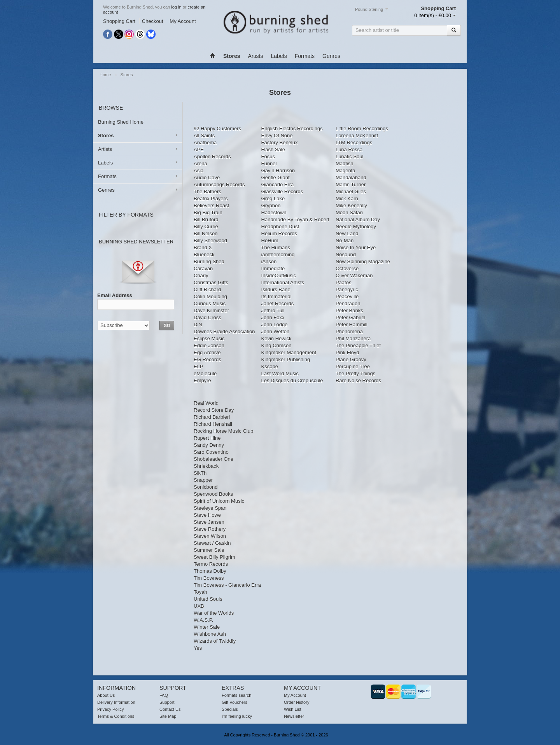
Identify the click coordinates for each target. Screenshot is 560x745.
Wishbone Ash (210, 634)
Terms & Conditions (116, 716)
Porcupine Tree (353, 366)
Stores (127, 75)
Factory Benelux (280, 143)
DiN (198, 324)
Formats (305, 56)
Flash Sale (273, 150)
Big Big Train (208, 212)
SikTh (200, 473)
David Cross (207, 317)
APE (199, 150)
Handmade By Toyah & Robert (295, 219)
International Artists (283, 282)
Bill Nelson (206, 233)
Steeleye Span (210, 508)
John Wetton (276, 331)
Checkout (153, 21)
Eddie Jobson (209, 345)
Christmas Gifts (211, 282)
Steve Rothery (210, 529)
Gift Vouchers (234, 702)
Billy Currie (206, 226)
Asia (199, 171)
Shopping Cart (119, 21)
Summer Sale (209, 550)
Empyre (202, 380)
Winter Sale (207, 627)
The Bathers (207, 191)
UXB (199, 606)
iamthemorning (278, 254)
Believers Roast (211, 205)
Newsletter (294, 716)
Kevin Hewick (276, 338)
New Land (347, 233)
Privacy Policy (110, 709)
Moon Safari (349, 212)
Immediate (273, 268)
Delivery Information (116, 702)
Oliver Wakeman (354, 275)
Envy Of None (277, 136)
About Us (106, 695)
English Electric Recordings (292, 129)
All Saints (204, 136)
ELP (199, 366)
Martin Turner (351, 185)
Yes (198, 648)
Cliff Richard (207, 289)
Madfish (345, 164)
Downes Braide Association (224, 331)
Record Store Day (214, 410)
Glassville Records (282, 191)
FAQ (164, 695)
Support (167, 702)
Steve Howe (207, 515)
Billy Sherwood (210, 240)
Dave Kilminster (211, 310)
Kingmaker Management (289, 352)
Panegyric (347, 289)
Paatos (343, 282)
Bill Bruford (206, 219)
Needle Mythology (356, 226)
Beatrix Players (211, 198)
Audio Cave (207, 178)
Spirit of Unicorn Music (219, 501)
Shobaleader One (213, 459)
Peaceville (347, 296)
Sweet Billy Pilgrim (214, 557)
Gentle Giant (276, 178)
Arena (200, 164)
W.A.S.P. (203, 620)
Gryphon (271, 205)
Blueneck (204, 254)
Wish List (293, 709)
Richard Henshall (213, 424)
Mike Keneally (351, 205)
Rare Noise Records (358, 380)
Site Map (168, 716)
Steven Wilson (210, 536)
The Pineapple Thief (358, 345)
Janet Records (278, 303)
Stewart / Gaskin (212, 543)
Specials (230, 709)
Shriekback (206, 466)
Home (106, 75)
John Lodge (275, 324)
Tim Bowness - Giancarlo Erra (227, 585)
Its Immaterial (276, 296)
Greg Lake (273, 198)
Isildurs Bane (276, 289)
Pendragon (348, 303)
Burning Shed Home (121, 122)
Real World (206, 403)
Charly (201, 275)
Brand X (203, 247)
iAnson (269, 261)
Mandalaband (351, 178)
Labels (279, 56)
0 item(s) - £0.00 (433, 15)
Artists (256, 56)
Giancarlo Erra (278, 185)
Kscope (270, 366)
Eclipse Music (209, 338)
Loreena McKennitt (357, 136)
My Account (183, 21)
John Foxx (273, 317)
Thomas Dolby (210, 571)
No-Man (345, 240)
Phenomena (349, 331)
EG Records (207, 359)
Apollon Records (212, 157)
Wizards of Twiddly (215, 641)
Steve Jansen (209, 522)
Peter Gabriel (351, 317)
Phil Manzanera (353, 338)
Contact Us (170, 709)
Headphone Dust (280, 226)
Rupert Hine (207, 438)
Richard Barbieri (212, 417)
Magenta (346, 171)
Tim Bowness (209, 578)
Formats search (236, 695)
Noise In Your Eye (356, 247)
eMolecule (205, 373)
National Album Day (358, 219)
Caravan (203, 268)
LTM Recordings (354, 143)
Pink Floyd (347, 352)
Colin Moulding (210, 296)
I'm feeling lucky (237, 716)
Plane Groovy (351, 359)
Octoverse (347, 268)
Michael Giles (351, 191)
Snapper (203, 480)
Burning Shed (209, 261)
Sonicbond (206, 487)
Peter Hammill (352, 324)
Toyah (200, 592)
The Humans (276, 247)
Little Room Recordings (362, 129)
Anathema (205, 143)
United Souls (208, 599)
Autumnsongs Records (219, 185)
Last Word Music (280, 373)
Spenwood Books (213, 494)
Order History (297, 702)
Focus (268, 157)
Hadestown (274, 212)
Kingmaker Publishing (286, 359)
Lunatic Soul (350, 157)
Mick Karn (347, 198)
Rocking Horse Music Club (223, 431)
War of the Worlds (214, 613)
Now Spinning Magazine (363, 261)
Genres (331, 56)
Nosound (346, 254)
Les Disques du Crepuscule (292, 380)
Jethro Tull (273, 310)
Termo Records (211, 564)
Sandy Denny (209, 445)
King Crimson (276, 345)
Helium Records (279, 233)
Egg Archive (207, 352)
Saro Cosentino (211, 452)
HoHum (270, 240)
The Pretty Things (355, 373)
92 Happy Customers (217, 129)
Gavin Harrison (278, 171)
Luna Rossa (349, 150)
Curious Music (210, 303)
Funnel (269, 164)
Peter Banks (349, 310)
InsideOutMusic (279, 275)
